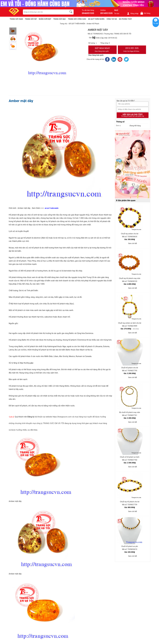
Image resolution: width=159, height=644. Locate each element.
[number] (98, 43)
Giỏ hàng (145, 13)
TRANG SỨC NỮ (31, 19)
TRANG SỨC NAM (16, 19)
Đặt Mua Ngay (103, 50)
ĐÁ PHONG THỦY (125, 19)
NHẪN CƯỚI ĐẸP (45, 19)
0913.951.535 (132, 50)
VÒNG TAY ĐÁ (112, 19)
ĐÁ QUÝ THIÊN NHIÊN (96, 19)
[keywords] (44, 12)
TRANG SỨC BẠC (60, 19)
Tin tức (117, 14)
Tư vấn (156, 23)
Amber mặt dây (21, 101)
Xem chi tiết (133, 243)
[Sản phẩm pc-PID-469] (133, 164)
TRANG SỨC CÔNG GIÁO (77, 19)
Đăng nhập (133, 14)
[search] (71, 12)
